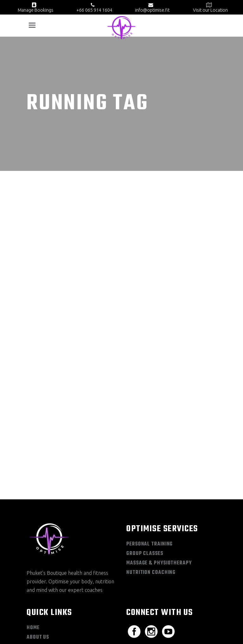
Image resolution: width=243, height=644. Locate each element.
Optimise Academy (49, 553)
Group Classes (145, 450)
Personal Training (150, 441)
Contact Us (41, 581)
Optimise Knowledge (52, 562)
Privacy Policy (60, 634)
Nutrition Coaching (151, 469)
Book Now (39, 572)
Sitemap (34, 634)
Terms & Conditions (96, 634)
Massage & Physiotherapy (159, 460)
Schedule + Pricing (50, 543)
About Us (38, 534)
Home (33, 524)
